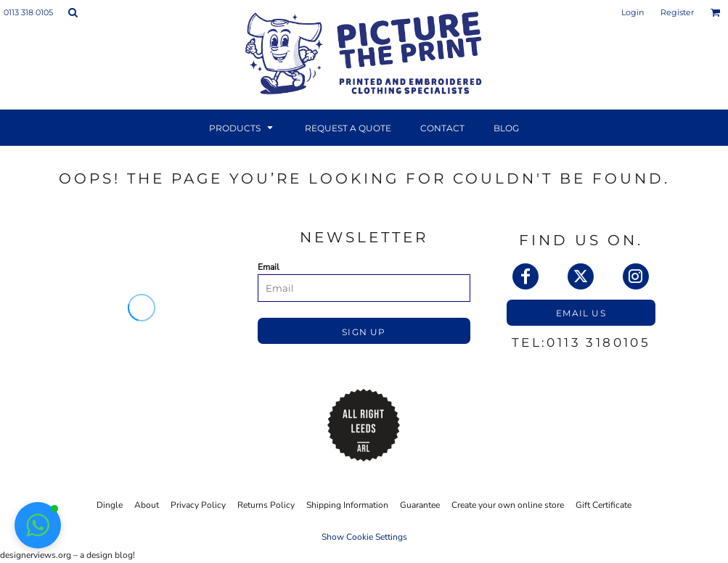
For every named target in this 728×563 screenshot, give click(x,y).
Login (633, 12)
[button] (73, 12)
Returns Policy (266, 505)
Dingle (110, 505)
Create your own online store (508, 505)
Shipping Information (347, 505)
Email (269, 267)
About (147, 505)
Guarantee (420, 505)
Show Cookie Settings (364, 537)
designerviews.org (36, 555)
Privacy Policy (198, 505)
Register (677, 12)
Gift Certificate (604, 505)
